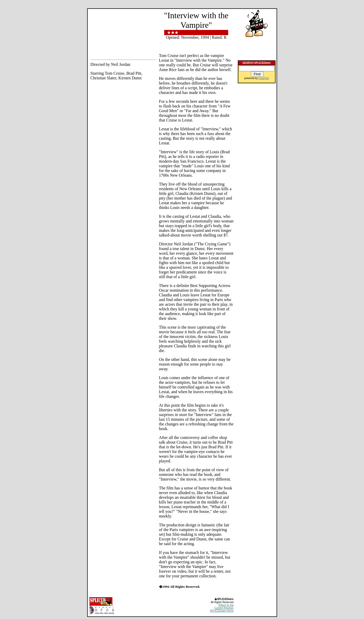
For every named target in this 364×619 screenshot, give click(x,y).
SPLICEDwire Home (222, 611)
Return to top (226, 605)
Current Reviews (224, 608)
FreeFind (264, 78)
